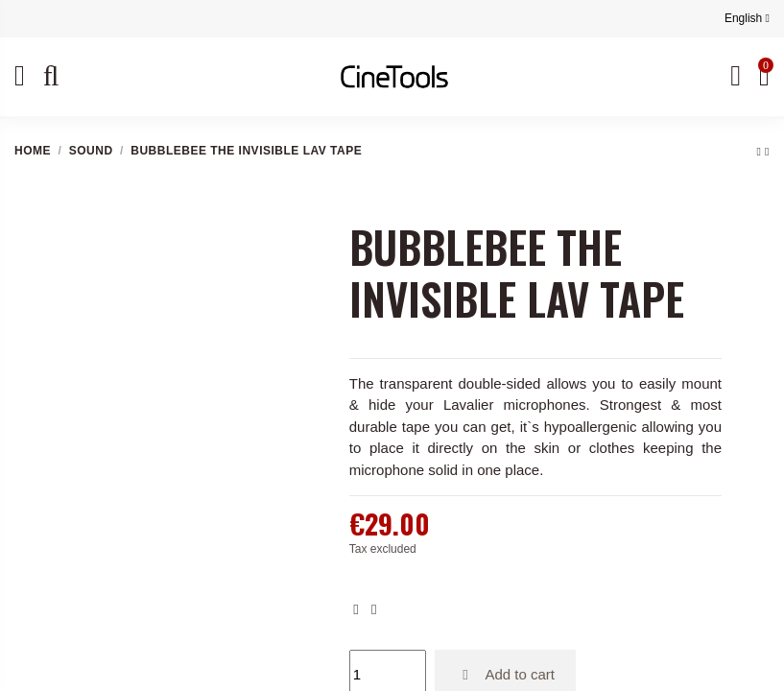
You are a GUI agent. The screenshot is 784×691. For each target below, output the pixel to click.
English (747, 18)
